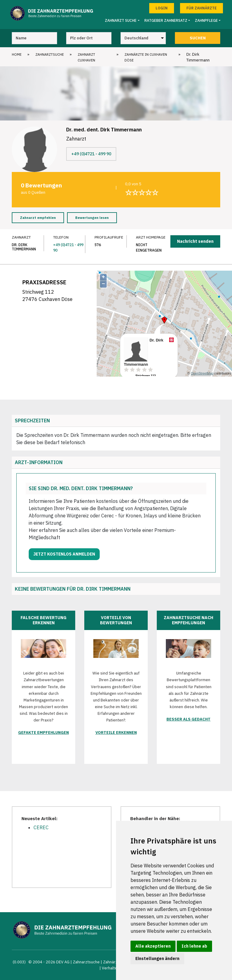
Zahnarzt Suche (121, 20)
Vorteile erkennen (116, 733)
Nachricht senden (195, 241)
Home (17, 54)
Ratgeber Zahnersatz (166, 20)
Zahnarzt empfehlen (38, 218)
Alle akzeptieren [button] (153, 946)
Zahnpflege (206, 20)
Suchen (198, 38)
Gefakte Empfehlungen (43, 733)
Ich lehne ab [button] (194, 946)
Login (162, 8)
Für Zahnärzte (201, 8)
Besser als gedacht (188, 719)
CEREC (41, 827)
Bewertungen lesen (92, 218)
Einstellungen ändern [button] (157, 959)
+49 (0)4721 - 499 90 (91, 154)
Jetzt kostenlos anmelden (64, 554)
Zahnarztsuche (50, 54)
